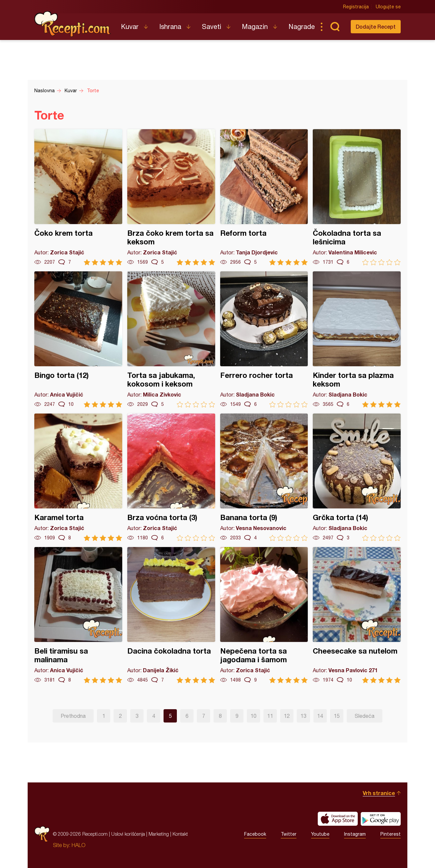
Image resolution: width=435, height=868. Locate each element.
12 (287, 716)
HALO (78, 845)
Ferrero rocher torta (264, 339)
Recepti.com (73, 24)
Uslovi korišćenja (128, 834)
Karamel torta (78, 477)
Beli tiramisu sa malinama (78, 615)
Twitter (289, 834)
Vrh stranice (379, 793)
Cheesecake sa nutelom (357, 615)
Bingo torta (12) (78, 339)
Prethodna (73, 716)
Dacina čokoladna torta (171, 615)
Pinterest (391, 834)
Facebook (255, 834)
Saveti (212, 26)
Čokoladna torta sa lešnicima (357, 197)
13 (303, 716)
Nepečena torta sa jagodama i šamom (264, 615)
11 (270, 716)
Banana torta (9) (264, 477)
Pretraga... (335, 27)
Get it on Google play (381, 819)
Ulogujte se (388, 7)
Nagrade (302, 26)
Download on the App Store (338, 819)
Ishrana (170, 26)
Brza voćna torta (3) (171, 477)
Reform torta (264, 197)
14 (320, 716)
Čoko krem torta (78, 197)
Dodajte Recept (376, 26)
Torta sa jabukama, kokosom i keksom (171, 339)
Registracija (356, 7)
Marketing (159, 834)
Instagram (355, 834)
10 (253, 716)
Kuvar (130, 26)
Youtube (320, 834)
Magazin (255, 26)
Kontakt (180, 834)
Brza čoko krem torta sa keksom (171, 197)
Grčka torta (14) (357, 477)
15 (337, 716)
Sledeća (365, 716)
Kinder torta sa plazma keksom (357, 339)
